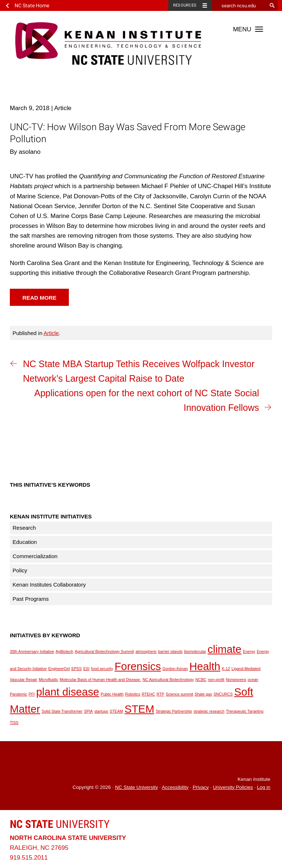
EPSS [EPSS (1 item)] (77, 669)
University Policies (233, 787)
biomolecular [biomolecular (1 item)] (195, 651)
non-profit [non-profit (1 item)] (216, 680)
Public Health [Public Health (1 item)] (112, 694)
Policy (20, 570)
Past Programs (31, 599)
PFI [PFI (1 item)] (32, 694)
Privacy (201, 787)
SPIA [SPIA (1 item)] (88, 711)
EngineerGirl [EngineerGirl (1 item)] (59, 669)
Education (25, 542)
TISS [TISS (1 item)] (14, 723)
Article (51, 333)
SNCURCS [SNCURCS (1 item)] (223, 694)
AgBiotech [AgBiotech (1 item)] (65, 651)
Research (24, 528)
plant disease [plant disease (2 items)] (68, 692)
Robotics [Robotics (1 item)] (132, 694)
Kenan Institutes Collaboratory (49, 585)
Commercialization (35, 556)
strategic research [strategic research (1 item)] (209, 711)
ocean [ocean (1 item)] (253, 680)
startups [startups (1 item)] (101, 711)
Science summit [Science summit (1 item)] (179, 694)
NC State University (137, 787)
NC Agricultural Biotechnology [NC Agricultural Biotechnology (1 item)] (168, 680)
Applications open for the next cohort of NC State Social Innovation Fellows (147, 400)
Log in (264, 787)
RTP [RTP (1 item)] (160, 694)
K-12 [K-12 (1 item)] (226, 669)
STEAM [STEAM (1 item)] (116, 711)
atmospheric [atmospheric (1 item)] (146, 651)
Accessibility (175, 787)
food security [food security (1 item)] (102, 669)
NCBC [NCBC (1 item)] (201, 680)
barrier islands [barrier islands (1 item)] (170, 651)
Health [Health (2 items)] (205, 666)
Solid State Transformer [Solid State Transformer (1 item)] (62, 711)
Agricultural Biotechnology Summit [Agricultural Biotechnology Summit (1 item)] (104, 651)
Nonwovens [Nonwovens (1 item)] (236, 680)
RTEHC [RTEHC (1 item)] (148, 694)
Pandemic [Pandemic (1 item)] (18, 694)
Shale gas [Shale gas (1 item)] (203, 694)
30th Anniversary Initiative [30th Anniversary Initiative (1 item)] (32, 651)
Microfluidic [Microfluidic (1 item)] (48, 680)
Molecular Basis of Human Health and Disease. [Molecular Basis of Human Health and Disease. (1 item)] (100, 680)
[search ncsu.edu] (239, 5)
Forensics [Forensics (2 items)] (138, 666)
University (60, 824)
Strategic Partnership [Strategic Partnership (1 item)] (174, 711)
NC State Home (32, 5)
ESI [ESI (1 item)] (86, 669)
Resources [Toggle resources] (185, 5)
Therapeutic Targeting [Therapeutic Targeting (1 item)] (245, 711)
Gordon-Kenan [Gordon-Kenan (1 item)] (175, 669)
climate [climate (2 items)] (225, 649)
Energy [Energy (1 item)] (249, 651)
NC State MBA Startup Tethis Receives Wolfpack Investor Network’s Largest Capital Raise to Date (139, 371)
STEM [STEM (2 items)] (139, 709)
